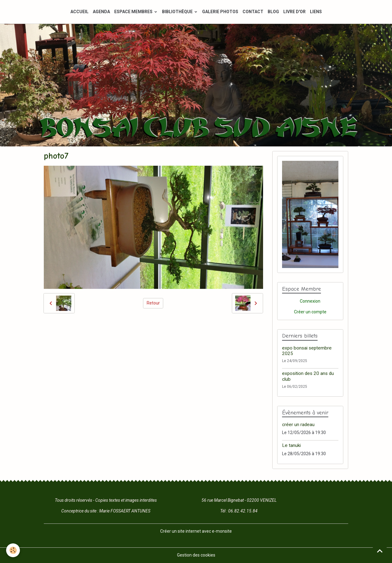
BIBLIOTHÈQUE (178, 12)
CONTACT (253, 12)
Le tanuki (291, 445)
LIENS (316, 12)
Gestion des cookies (196, 555)
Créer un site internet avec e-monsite (196, 531)
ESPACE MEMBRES (134, 12)
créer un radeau (298, 425)
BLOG (273, 12)
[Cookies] (13, 550)
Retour (153, 303)
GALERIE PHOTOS (220, 12)
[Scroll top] (380, 551)
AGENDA (101, 12)
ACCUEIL (79, 12)
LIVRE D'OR (294, 12)
